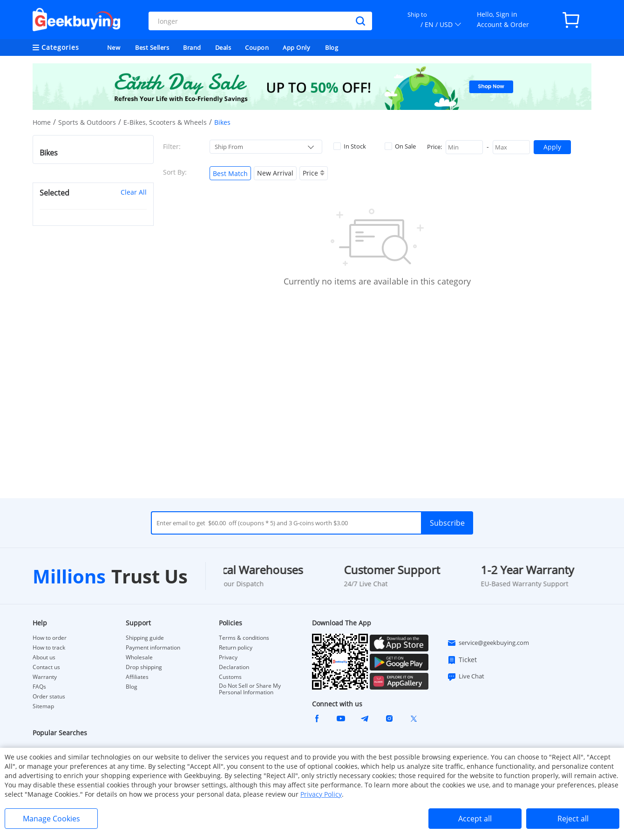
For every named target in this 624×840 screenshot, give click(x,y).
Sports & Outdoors (87, 122)
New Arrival (275, 173)
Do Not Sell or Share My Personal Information (250, 689)
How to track (49, 648)
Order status (49, 697)
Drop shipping (144, 667)
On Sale (400, 146)
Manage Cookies (51, 819)
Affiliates (137, 677)
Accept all (475, 819)
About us (44, 657)
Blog (332, 47)
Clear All (134, 192)
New (114, 47)
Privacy (228, 657)
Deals (223, 47)
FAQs (39, 687)
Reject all (573, 819)
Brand (192, 47)
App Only (296, 47)
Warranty (45, 677)
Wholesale (139, 657)
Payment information (153, 648)
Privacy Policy (321, 794)
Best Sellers (152, 47)
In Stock (350, 146)
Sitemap (43, 706)
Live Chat (466, 677)
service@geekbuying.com (488, 643)
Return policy (236, 648)
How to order (50, 638)
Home (42, 122)
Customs (230, 677)
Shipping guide (145, 638)
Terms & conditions (244, 638)
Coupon (257, 47)
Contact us (46, 667)
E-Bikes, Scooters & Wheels (165, 122)
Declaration (234, 667)
